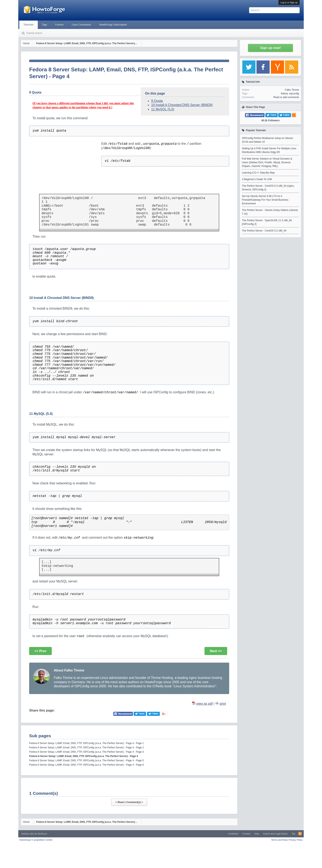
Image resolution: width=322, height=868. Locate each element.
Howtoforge (36, 840)
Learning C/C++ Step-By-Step (258, 173)
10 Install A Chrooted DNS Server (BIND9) (182, 105)
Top (293, 834)
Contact (246, 834)
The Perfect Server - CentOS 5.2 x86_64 (264, 231)
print (223, 704)
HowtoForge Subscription (113, 25)
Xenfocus (42, 834)
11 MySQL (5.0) (163, 109)
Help (257, 834)
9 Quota (157, 101)
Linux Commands (81, 25)
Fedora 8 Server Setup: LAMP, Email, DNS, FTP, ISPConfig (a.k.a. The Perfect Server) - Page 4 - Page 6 (86, 765)
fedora (284, 94)
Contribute (233, 834)
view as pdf (204, 704)
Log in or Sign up (289, 2)
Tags (44, 25)
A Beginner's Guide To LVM (257, 179)
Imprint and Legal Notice (275, 834)
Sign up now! (270, 48)
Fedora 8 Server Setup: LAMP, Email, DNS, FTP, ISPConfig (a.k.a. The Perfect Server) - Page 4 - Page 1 (86, 743)
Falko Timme (292, 90)
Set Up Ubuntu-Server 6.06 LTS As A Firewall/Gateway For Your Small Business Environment (265, 200)
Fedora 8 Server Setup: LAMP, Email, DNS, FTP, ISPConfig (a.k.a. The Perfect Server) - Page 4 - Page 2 (86, 748)
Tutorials (29, 25)
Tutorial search (34, 33)
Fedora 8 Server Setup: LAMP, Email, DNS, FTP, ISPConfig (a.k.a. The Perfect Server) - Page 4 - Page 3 (86, 752)
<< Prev (40, 651)
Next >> (216, 651)
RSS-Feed (300, 834)
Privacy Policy (296, 840)
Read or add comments (286, 97)
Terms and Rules (280, 840)
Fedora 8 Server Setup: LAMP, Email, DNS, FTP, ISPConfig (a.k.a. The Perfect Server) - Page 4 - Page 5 (86, 760)
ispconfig (294, 94)
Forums (59, 25)
